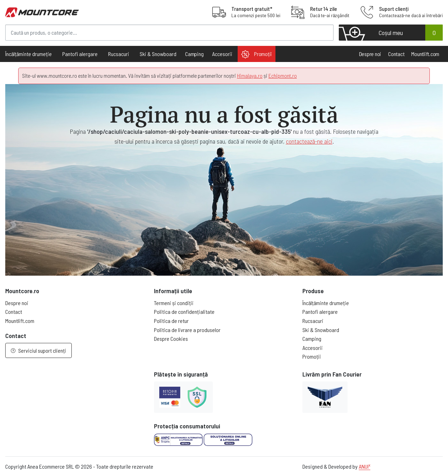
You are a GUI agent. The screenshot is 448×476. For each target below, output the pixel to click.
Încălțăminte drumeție (326, 303)
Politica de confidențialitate (184, 312)
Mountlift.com (425, 54)
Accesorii (313, 348)
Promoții (257, 54)
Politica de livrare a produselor (187, 330)
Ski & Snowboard (321, 330)
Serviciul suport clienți (38, 350)
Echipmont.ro (283, 75)
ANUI (365, 466)
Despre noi (370, 54)
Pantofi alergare (320, 312)
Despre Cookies (171, 339)
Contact (396, 54)
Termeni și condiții (174, 303)
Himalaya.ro (250, 75)
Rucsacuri (313, 321)
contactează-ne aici (309, 141)
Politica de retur (171, 321)
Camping (194, 54)
